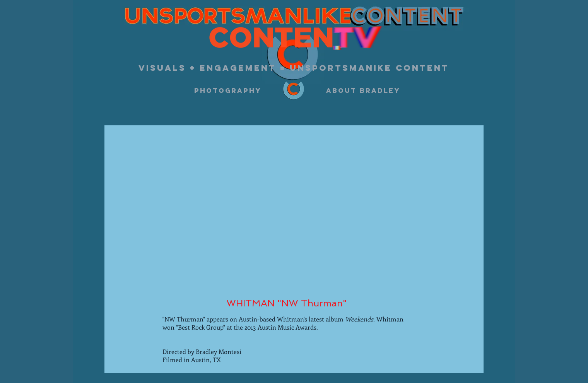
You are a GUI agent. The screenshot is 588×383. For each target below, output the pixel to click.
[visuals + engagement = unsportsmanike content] (294, 68)
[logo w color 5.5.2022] (294, 91)
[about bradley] (363, 91)
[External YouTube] (291, 209)
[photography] (228, 91)
